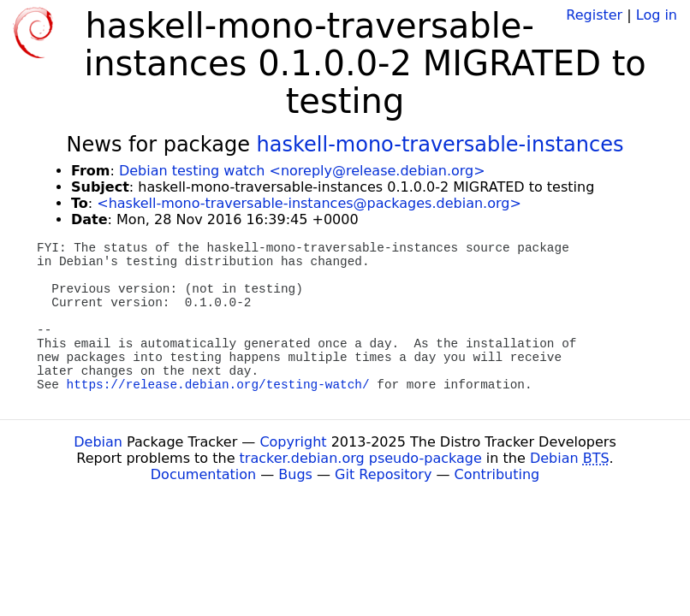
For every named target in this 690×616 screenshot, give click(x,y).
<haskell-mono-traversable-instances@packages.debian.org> (309, 203)
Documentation (203, 474)
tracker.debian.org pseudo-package (361, 458)
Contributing (497, 474)
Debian (98, 442)
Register (594, 15)
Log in (657, 15)
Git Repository (383, 474)
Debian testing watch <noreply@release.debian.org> (302, 171)
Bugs (295, 474)
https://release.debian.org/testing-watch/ (218, 385)
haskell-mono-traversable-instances (440, 145)
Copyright (293, 442)
